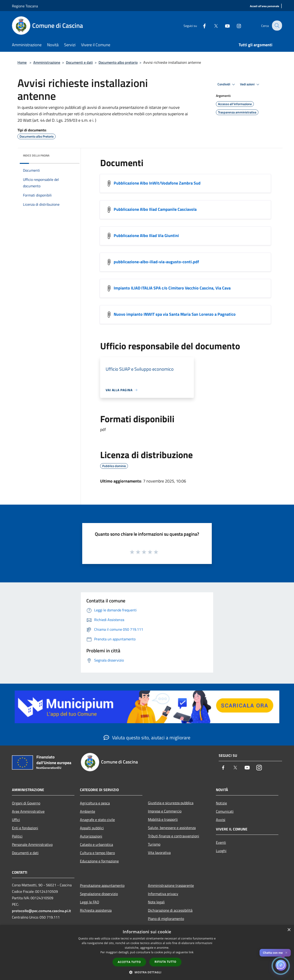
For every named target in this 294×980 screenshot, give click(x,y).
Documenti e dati (79, 62)
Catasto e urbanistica (96, 844)
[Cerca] (277, 26)
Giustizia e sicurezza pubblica (171, 803)
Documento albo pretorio (118, 62)
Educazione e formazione (99, 861)
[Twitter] (213, 25)
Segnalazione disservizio (99, 894)
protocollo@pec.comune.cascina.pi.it (41, 911)
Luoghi (221, 851)
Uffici (16, 820)
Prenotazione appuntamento (102, 885)
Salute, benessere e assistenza (172, 828)
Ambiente (88, 811)
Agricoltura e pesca (95, 803)
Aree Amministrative (28, 811)
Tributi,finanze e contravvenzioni (174, 836)
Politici (17, 836)
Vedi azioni (250, 84)
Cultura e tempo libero (97, 853)
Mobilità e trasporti (163, 819)
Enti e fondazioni (25, 828)
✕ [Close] (286, 953)
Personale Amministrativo (32, 844)
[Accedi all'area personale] (264, 6)
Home (22, 62)
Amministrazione (47, 62)
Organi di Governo (26, 803)
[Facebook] (201, 25)
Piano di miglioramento (166, 919)
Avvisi (221, 820)
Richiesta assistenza (96, 910)
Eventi (221, 842)
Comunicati (225, 811)
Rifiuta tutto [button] (165, 962)
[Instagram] (236, 25)
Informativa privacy (163, 894)
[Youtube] (224, 25)
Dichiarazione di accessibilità (170, 910)
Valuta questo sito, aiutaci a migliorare (147, 737)
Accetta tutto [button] (129, 962)
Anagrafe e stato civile (97, 820)
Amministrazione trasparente (171, 885)
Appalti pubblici (92, 828)
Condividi (227, 84)
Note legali (156, 902)
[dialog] (147, 953)
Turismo (154, 844)
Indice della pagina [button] (36, 155)
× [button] (289, 930)
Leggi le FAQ (90, 902)
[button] (147, 972)
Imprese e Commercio (165, 811)
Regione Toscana (25, 6)
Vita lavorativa (159, 853)
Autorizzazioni (91, 836)
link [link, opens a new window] (191, 952)
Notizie (221, 803)
